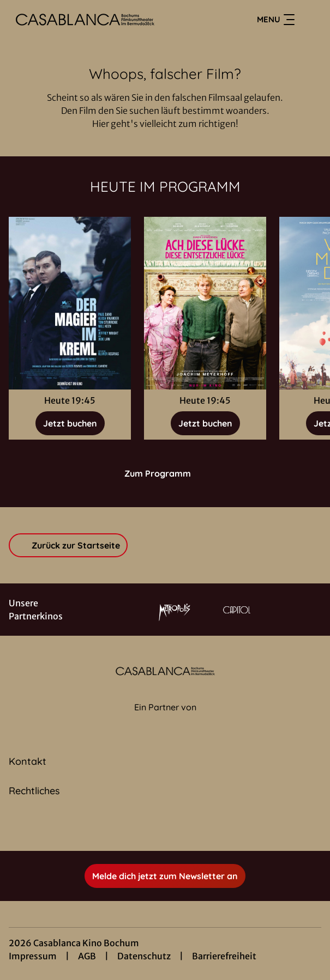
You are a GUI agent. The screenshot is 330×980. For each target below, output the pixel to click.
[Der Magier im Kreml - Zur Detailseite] (70, 303)
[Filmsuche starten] (310, 20)
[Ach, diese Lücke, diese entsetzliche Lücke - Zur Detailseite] (205, 303)
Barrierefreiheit (224, 956)
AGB (87, 956)
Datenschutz (144, 956)
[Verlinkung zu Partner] (175, 610)
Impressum (33, 956)
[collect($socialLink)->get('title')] (153, 827)
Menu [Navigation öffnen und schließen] (276, 20)
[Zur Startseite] (85, 20)
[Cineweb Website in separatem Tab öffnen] (165, 719)
